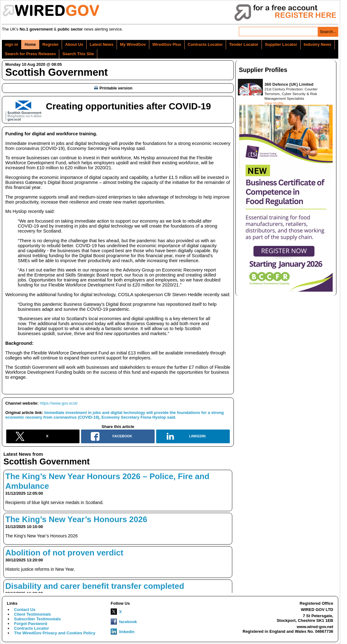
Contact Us (25, 610)
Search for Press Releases (30, 54)
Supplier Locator (281, 44)
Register (51, 44)
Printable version (113, 88)
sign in (12, 44)
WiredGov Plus (167, 44)
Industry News (318, 44)
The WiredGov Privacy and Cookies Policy (55, 633)
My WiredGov (133, 44)
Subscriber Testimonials (37, 619)
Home (30, 44)
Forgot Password (31, 624)
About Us (74, 44)
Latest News (102, 44)
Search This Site (78, 54)
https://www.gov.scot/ (59, 403)
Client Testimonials (32, 614)
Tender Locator (244, 44)
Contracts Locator (205, 44)
